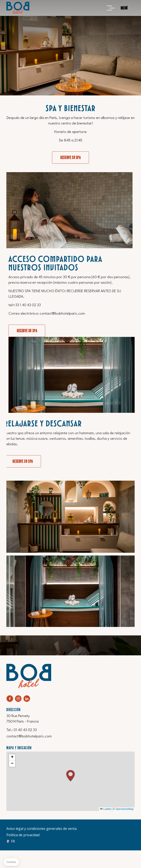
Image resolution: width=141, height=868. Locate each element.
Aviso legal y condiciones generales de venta (42, 829)
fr (13, 841)
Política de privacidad (23, 835)
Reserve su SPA (70, 158)
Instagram (18, 699)
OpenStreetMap (125, 809)
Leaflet (105, 809)
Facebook (10, 699)
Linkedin (27, 699)
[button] (70, 776)
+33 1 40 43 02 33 (125, 305)
